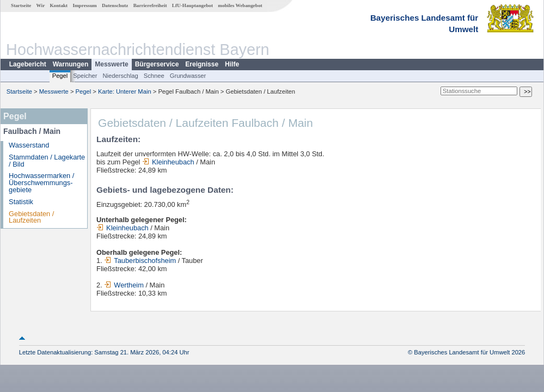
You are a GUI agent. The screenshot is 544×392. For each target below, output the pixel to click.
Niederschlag (120, 76)
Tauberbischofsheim (140, 261)
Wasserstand (29, 145)
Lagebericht (28, 64)
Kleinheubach (168, 162)
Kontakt (59, 5)
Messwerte (111, 64)
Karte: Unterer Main (125, 91)
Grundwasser (188, 76)
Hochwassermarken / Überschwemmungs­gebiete (41, 183)
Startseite (21, 5)
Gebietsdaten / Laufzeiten (31, 217)
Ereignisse (202, 64)
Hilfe (232, 64)
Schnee (154, 76)
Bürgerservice (157, 64)
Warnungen (71, 64)
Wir (41, 5)
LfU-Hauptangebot (192, 5)
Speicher (85, 76)
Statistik (21, 202)
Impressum (84, 5)
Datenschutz (115, 5)
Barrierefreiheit (150, 5)
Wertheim (124, 285)
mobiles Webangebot (240, 5)
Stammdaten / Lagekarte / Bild (47, 161)
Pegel (60, 76)
